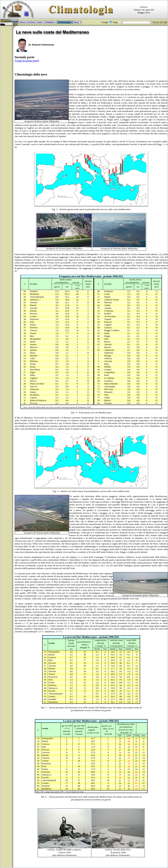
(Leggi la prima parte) (27, 61)
